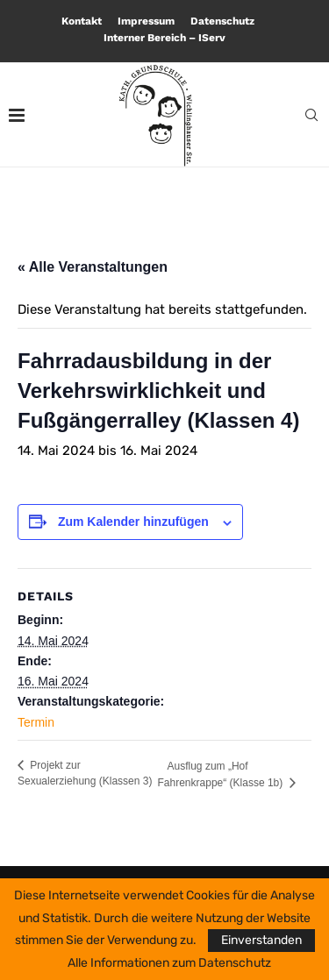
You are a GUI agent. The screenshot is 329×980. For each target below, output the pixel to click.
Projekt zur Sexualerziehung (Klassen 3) (85, 773)
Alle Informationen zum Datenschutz (169, 963)
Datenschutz (222, 21)
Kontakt (82, 21)
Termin (36, 722)
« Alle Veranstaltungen (93, 267)
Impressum (146, 21)
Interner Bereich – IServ (164, 38)
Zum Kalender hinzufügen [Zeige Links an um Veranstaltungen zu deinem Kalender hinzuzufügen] (133, 522)
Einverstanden (261, 940)
